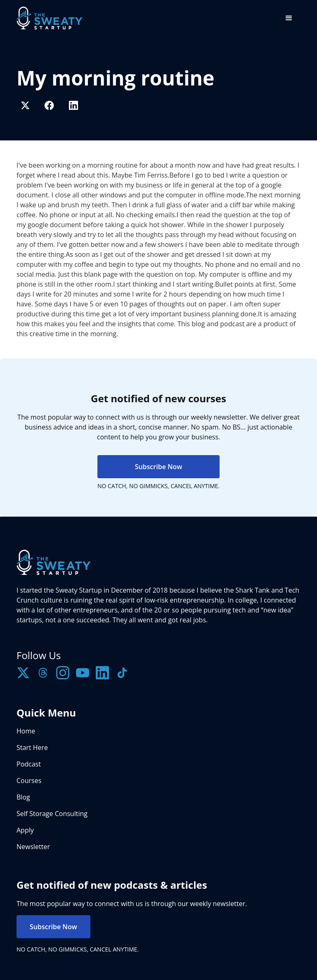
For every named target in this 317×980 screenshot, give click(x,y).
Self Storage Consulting (52, 814)
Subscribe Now (159, 467)
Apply (25, 830)
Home (26, 731)
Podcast (29, 764)
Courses (29, 781)
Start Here (32, 747)
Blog (23, 797)
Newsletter (33, 847)
